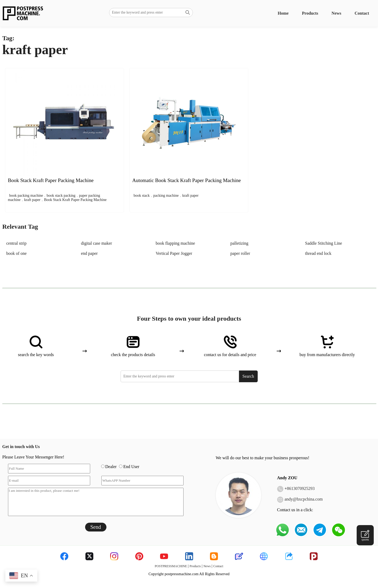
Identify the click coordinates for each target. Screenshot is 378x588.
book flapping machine (176, 243)
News (336, 13)
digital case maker (97, 243)
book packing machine (26, 196)
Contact (362, 13)
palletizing (240, 243)
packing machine (166, 196)
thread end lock (318, 253)
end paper (89, 253)
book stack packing (61, 196)
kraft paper (32, 200)
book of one (17, 253)
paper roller (240, 253)
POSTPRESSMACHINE (171, 566)
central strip (17, 243)
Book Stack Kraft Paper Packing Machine (75, 200)
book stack (142, 196)
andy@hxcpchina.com (304, 499)
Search (248, 376)
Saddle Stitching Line (324, 243)
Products (310, 13)
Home (283, 13)
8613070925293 (301, 488)
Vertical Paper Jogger (174, 253)
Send (96, 527)
